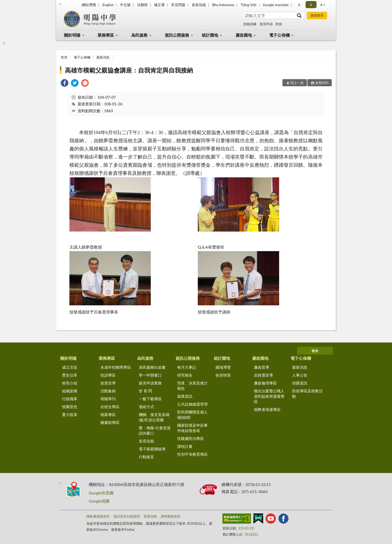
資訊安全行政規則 (127, 516)
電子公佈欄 (279, 35)
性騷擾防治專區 (191, 438)
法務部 (142, 5)
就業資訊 (185, 396)
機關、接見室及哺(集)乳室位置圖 (154, 417)
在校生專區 (110, 407)
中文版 (125, 5)
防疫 (279, 24)
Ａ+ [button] (322, 5)
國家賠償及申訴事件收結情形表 (192, 428)
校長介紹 (70, 383)
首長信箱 (199, 5)
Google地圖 (99, 501)
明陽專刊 (108, 399)
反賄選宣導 (263, 375)
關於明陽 (72, 35)
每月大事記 (187, 367)
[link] (65, 84)
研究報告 (185, 375)
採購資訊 (300, 383)
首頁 (64, 57)
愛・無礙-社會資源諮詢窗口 (155, 430)
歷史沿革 (70, 375)
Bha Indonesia (223, 5)
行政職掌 (70, 399)
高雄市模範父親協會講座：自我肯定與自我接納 (129, 70)
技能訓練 (250, 24)
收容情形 (223, 375)
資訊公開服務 (177, 35)
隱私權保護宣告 (98, 516)
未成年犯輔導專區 (116, 367)
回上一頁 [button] (297, 83)
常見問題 (178, 5)
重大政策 (70, 414)
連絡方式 (146, 407)
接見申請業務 (150, 383)
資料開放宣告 (171, 516)
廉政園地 (244, 35)
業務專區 (106, 35)
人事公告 (300, 375)
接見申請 (266, 24)
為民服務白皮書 (152, 367)
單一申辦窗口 (150, 375)
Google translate (276, 5)
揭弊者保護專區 (267, 409)
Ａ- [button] (300, 5)
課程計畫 (185, 446)
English (108, 5)
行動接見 (146, 457)
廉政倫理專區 (265, 383)
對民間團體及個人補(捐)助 (192, 415)
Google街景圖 (101, 493)
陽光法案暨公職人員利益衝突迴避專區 (269, 396)
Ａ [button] (311, 5)
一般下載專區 (150, 399)
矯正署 (159, 5)
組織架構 (70, 391)
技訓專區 (108, 375)
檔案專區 (108, 414)
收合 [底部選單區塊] (315, 351)
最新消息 (103, 57)
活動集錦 (108, 391)
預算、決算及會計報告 (192, 386)
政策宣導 (108, 383)
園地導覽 (223, 367)
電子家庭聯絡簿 (152, 449)
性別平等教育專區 (192, 454)
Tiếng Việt (248, 5)
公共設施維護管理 (192, 404)
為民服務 (139, 35)
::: (60, 4)
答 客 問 (146, 391)
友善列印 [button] (322, 83)
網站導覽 (89, 5)
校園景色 (70, 407)
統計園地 (210, 35)
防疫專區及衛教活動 (307, 393)
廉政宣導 (262, 367)
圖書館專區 (110, 422)
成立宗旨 (70, 367)
